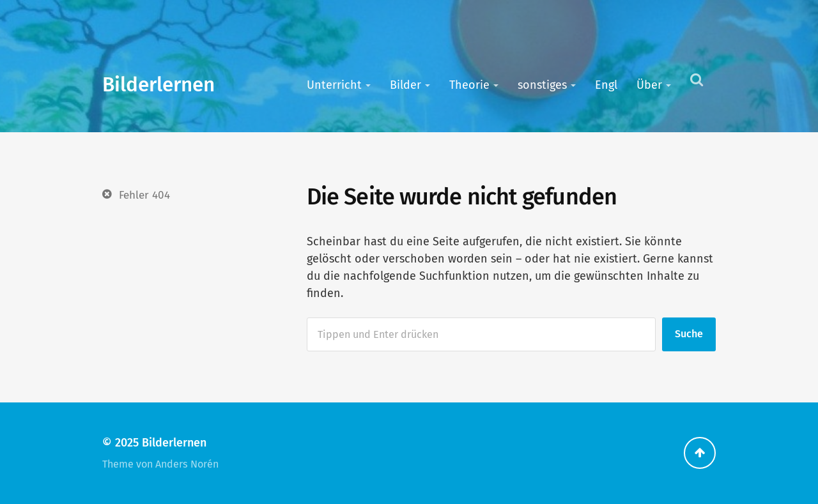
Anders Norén (187, 464)
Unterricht (334, 85)
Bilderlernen (158, 85)
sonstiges (542, 85)
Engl (606, 85)
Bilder (405, 85)
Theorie (469, 85)
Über (649, 85)
